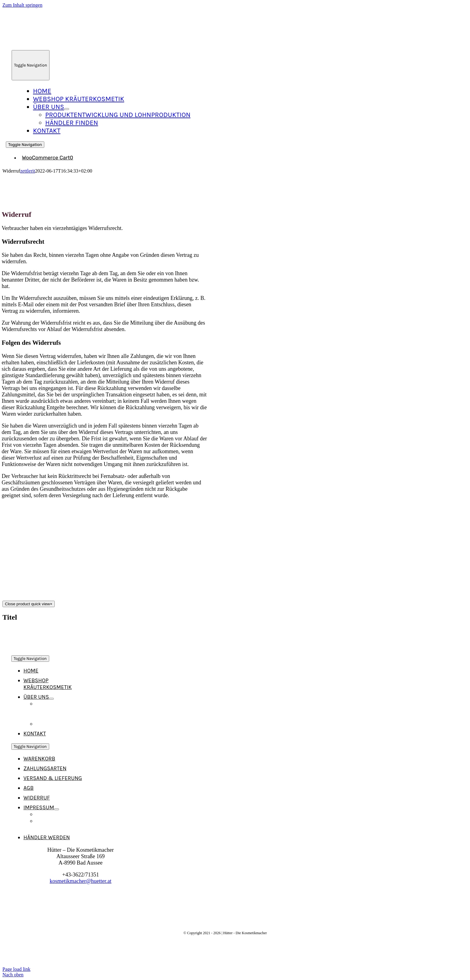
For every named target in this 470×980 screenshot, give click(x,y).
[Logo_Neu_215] (65, 44)
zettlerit (28, 171)
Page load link (17, 969)
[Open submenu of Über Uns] (67, 109)
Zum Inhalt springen (22, 5)
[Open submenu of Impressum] (57, 809)
